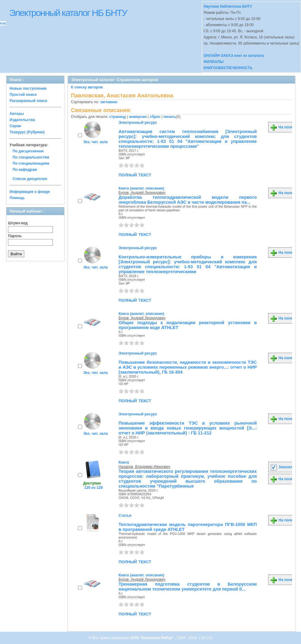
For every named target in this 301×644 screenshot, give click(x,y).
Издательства (22, 120)
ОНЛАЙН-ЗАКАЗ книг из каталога (234, 56)
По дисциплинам (28, 151)
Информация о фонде (30, 192)
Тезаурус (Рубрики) (27, 132)
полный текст (135, 175)
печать (170, 117)
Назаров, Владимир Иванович (144, 467)
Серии (15, 126)
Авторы (17, 114)
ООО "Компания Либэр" (152, 638)
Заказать (282, 467)
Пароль (15, 236)
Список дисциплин (30, 179)
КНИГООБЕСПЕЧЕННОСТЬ (228, 68)
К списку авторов (87, 87)
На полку (282, 127)
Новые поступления (28, 88)
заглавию (109, 102)
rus (3, 23)
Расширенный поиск (28, 101)
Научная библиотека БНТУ (228, 6)
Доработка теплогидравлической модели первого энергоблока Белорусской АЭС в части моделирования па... (188, 200)
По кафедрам (25, 170)
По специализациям (31, 163)
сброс (155, 117)
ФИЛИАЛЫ (214, 62)
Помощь (17, 198)
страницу (118, 117)
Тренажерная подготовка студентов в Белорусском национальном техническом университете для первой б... (188, 587)
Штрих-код (18, 223)
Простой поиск (23, 95)
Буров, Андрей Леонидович (142, 193)
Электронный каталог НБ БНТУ (68, 13)
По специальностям (31, 157)
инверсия (138, 117)
